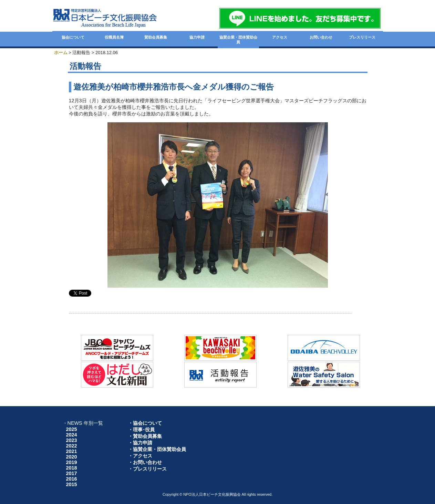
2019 (72, 462)
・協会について (145, 423)
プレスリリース (362, 37)
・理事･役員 (141, 430)
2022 (72, 446)
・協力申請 (140, 443)
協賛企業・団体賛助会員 (238, 40)
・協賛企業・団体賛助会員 (157, 449)
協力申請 (197, 37)
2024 (72, 435)
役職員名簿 (114, 37)
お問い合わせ (321, 37)
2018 (72, 468)
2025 (72, 429)
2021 (72, 451)
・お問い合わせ (145, 462)
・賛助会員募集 (145, 436)
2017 (72, 473)
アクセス (280, 37)
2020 (72, 457)
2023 (72, 440)
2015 (72, 484)
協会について (73, 37)
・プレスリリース (147, 469)
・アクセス (140, 456)
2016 (72, 479)
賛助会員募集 (156, 37)
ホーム (61, 53)
